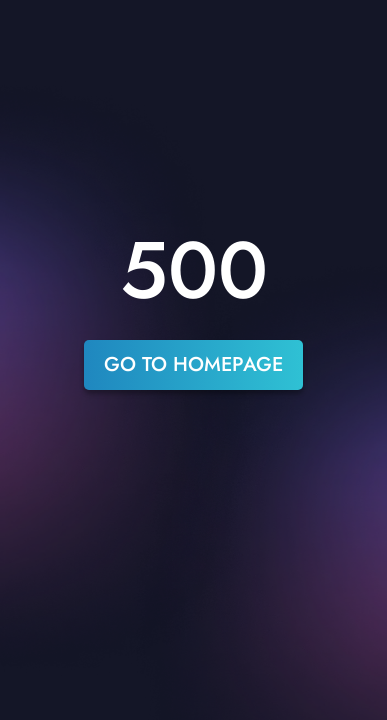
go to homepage (193, 364)
